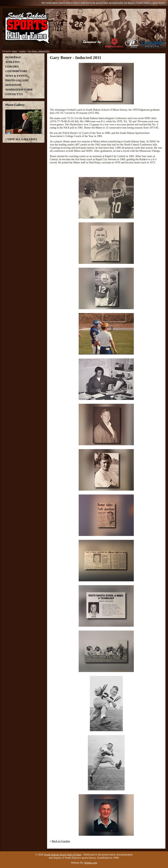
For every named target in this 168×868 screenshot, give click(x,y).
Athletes (12, 62)
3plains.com (91, 863)
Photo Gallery (17, 80)
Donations (13, 85)
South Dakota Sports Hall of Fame (63, 855)
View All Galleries (22, 139)
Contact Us (14, 94)
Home (15, 51)
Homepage (13, 57)
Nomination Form (19, 90)
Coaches (22, 51)
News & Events (16, 76)
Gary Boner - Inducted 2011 (39, 51)
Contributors (16, 71)
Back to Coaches (61, 841)
